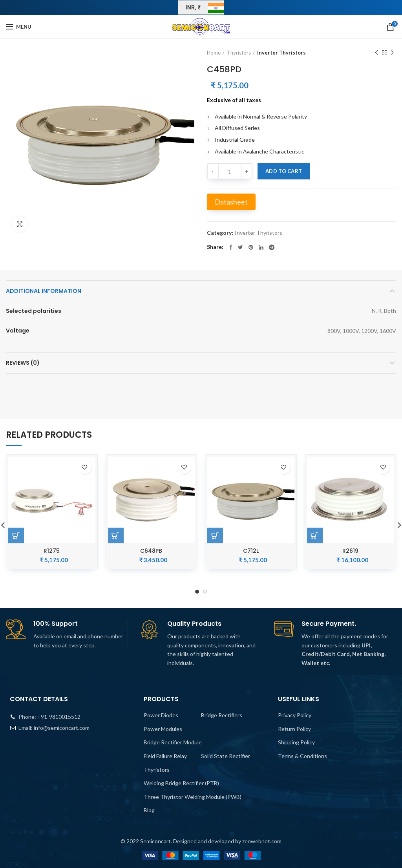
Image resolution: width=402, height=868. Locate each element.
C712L (251, 551)
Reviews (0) (23, 363)
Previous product (376, 53)
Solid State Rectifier (226, 756)
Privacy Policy (295, 715)
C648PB (151, 551)
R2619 (350, 551)
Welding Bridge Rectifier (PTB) (181, 783)
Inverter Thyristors (281, 53)
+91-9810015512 (59, 717)
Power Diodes (161, 715)
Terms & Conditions (302, 756)
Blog (149, 810)
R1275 (52, 551)
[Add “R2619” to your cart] (315, 535)
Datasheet (231, 202)
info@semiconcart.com (62, 728)
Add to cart (284, 171)
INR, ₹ (193, 7)
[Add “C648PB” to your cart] (116, 535)
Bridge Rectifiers (222, 715)
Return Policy (294, 729)
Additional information (44, 291)
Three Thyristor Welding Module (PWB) (193, 797)
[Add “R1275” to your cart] (16, 535)
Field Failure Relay (165, 756)
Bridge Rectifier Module (173, 742)
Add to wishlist (85, 467)
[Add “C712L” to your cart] (215, 535)
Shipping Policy (296, 742)
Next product (392, 53)
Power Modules (163, 729)
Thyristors (239, 53)
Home (214, 53)
